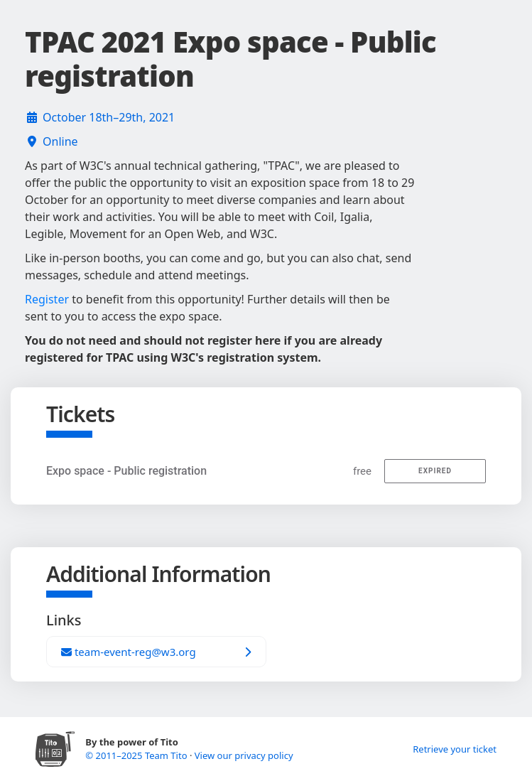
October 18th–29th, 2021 (109, 117)
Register (47, 299)
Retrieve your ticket (455, 749)
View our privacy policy (244, 755)
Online (60, 141)
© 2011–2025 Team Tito (137, 755)
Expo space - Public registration (126, 471)
